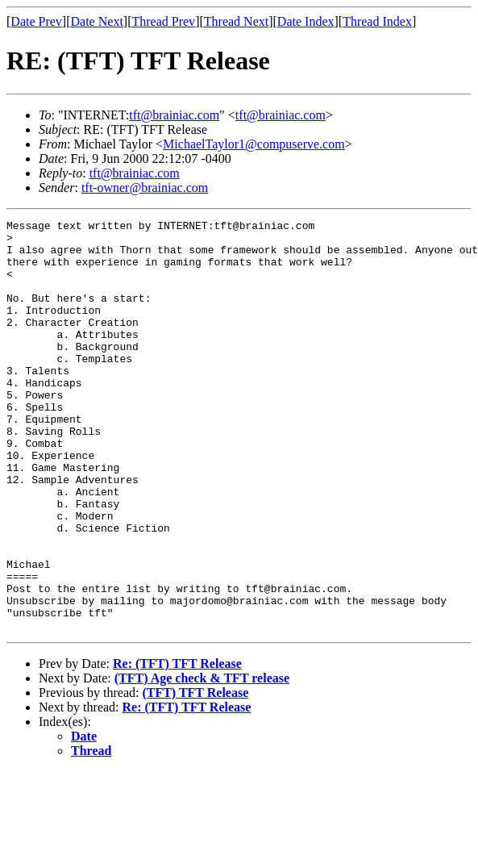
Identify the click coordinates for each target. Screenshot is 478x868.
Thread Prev (163, 21)
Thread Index (377, 21)
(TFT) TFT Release (195, 775)
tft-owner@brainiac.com (145, 188)
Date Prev (36, 21)
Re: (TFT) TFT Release (177, 746)
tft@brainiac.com (174, 115)
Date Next (97, 21)
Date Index (306, 21)
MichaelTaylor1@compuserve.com (254, 144)
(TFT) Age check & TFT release (202, 760)
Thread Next (236, 21)
